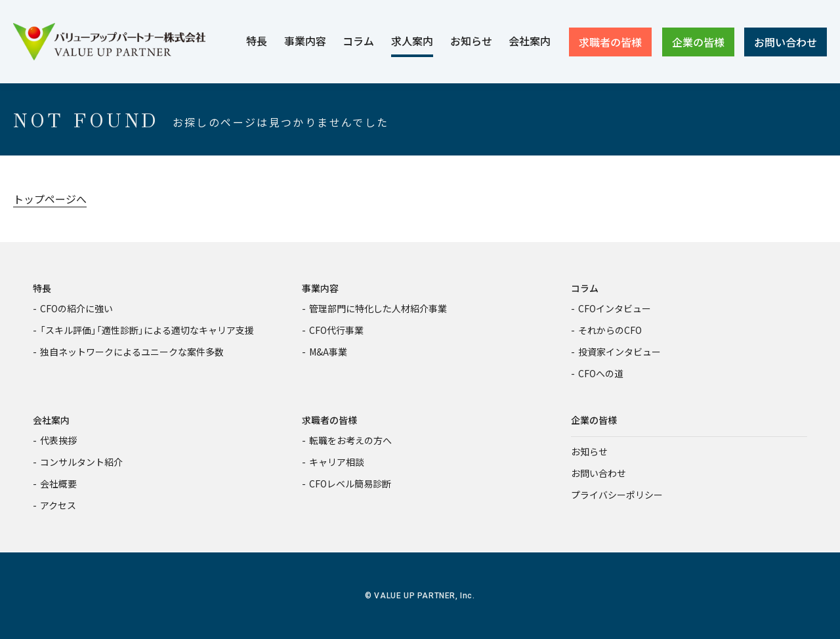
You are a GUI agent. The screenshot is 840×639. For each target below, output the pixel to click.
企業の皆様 (594, 420)
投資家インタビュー (619, 352)
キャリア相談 (337, 462)
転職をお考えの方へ (350, 440)
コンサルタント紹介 (81, 462)
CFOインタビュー (615, 308)
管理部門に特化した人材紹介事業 (378, 308)
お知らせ (589, 451)
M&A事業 (328, 352)
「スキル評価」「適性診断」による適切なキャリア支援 (147, 330)
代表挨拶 (58, 440)
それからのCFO (610, 330)
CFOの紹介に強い (76, 308)
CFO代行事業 (336, 330)
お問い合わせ (598, 473)
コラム (585, 288)
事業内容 (320, 288)
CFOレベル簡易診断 (350, 484)
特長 (42, 288)
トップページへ (50, 199)
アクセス (58, 505)
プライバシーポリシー (617, 495)
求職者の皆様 (329, 420)
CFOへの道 (601, 373)
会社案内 (51, 420)
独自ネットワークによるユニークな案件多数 (132, 352)
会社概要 (58, 484)
